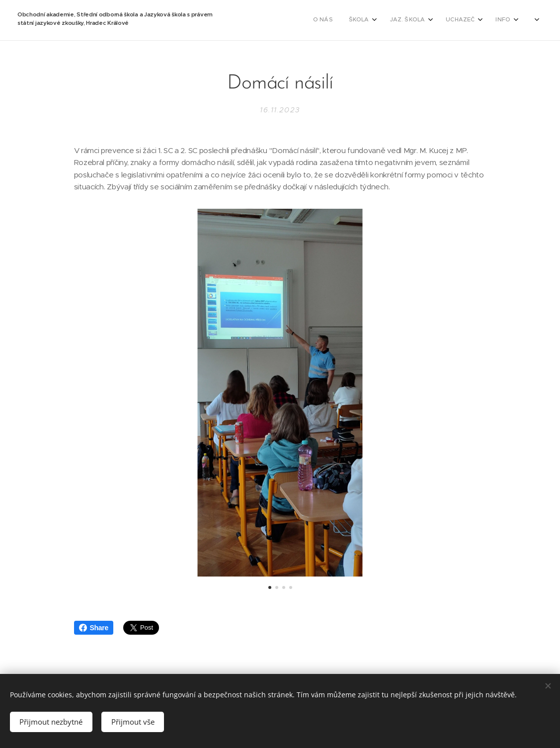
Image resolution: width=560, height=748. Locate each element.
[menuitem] (320, 20)
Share (94, 628)
